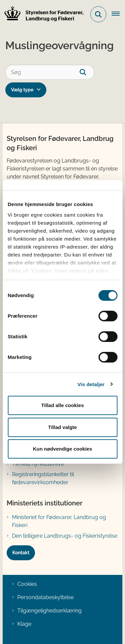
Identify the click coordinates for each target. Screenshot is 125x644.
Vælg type (22, 90)
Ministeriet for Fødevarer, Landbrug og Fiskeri (59, 521)
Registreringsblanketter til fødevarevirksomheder (43, 478)
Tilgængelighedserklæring (49, 611)
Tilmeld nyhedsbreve (38, 464)
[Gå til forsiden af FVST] (42, 14)
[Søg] (50, 72)
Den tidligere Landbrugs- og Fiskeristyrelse (65, 536)
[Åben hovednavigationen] (118, 14)
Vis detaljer (91, 384)
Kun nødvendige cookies (63, 449)
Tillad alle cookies (62, 405)
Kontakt (21, 553)
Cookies (27, 584)
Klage (24, 624)
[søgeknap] (87, 72)
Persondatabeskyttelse (45, 597)
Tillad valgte (62, 427)
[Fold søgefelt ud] (98, 14)
